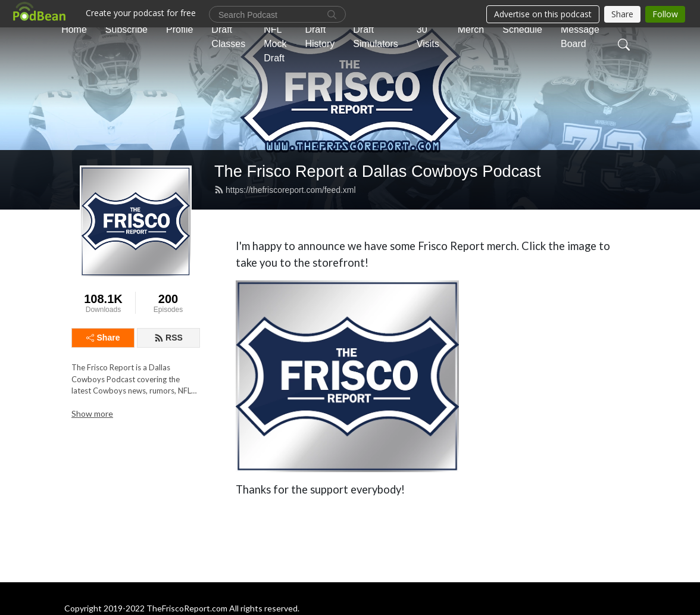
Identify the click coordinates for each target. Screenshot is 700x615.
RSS (168, 338)
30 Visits (428, 37)
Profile (179, 29)
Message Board (580, 37)
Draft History (320, 37)
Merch (471, 29)
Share (103, 338)
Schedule (522, 29)
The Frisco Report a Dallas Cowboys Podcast (378, 171)
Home (74, 29)
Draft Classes (228, 37)
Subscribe (126, 29)
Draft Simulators (376, 37)
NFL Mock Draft (275, 44)
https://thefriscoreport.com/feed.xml (285, 190)
